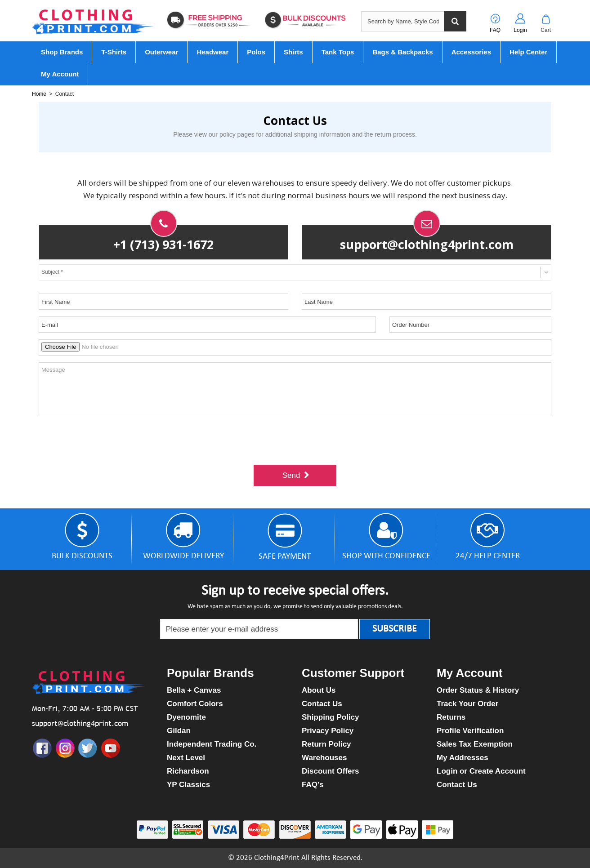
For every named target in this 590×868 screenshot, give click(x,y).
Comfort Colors (195, 704)
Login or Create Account (481, 771)
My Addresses (463, 758)
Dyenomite (186, 717)
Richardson (188, 771)
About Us (319, 690)
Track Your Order (467, 704)
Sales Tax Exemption (475, 744)
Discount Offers (331, 771)
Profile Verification (470, 731)
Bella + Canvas (194, 690)
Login (520, 30)
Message (295, 389)
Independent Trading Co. (212, 744)
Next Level (186, 758)
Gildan (179, 731)
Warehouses (324, 758)
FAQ (495, 30)
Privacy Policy (328, 731)
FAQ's (313, 785)
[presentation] (295, 441)
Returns (451, 717)
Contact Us (322, 704)
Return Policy (326, 744)
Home (39, 94)
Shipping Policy (331, 717)
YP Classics (188, 785)
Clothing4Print (277, 858)
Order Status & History (478, 690)
